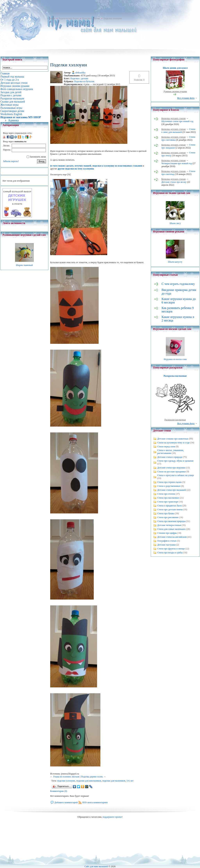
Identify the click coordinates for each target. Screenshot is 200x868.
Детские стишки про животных (173, 439)
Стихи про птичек (166, 494)
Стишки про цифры (167, 533)
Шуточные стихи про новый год (177, 121)
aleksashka (80, 73)
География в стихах (167, 541)
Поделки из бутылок (84, 81)
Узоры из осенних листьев (66, 777)
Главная (51, 18)
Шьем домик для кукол (175, 68)
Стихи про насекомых (168, 498)
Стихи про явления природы (171, 521)
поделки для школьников (89, 781)
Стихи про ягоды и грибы (170, 553)
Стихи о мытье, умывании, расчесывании (171, 452)
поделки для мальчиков (114, 781)
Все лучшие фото (186, 98)
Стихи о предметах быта (169, 506)
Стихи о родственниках (169, 486)
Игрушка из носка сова (175, 359)
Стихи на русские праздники (171, 472)
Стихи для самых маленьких (171, 529)
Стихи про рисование (168, 517)
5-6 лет (130, 781)
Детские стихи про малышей (172, 490)
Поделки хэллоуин (112, 18)
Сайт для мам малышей (96, 866)
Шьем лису (175, 223)
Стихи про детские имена (170, 510)
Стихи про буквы (166, 513)
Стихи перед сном (166, 447)
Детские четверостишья (169, 525)
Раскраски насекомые (175, 420)
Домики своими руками (175, 91)
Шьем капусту (175, 262)
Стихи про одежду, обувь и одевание (175, 461)
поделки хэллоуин (66, 781)
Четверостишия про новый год (177, 163)
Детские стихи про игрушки (171, 468)
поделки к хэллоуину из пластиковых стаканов (117, 166)
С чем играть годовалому (178, 284)
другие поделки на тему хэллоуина (76, 169)
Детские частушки (166, 545)
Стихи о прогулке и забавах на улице (176, 475)
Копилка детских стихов (173, 118)
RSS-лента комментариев (95, 802)
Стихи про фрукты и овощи (171, 549)
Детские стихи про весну (174, 182)
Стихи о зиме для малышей (178, 131)
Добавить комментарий (66, 802)
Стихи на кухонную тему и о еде (173, 443)
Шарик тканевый (24, 265)
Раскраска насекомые (175, 376)
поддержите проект (112, 817)
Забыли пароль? (11, 161)
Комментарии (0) (59, 791)
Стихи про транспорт (168, 502)
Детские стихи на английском (172, 537)
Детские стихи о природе (170, 457)
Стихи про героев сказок (169, 482)
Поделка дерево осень (92, 777)
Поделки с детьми (91, 18)
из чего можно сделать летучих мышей (71, 166)
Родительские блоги (69, 18)
